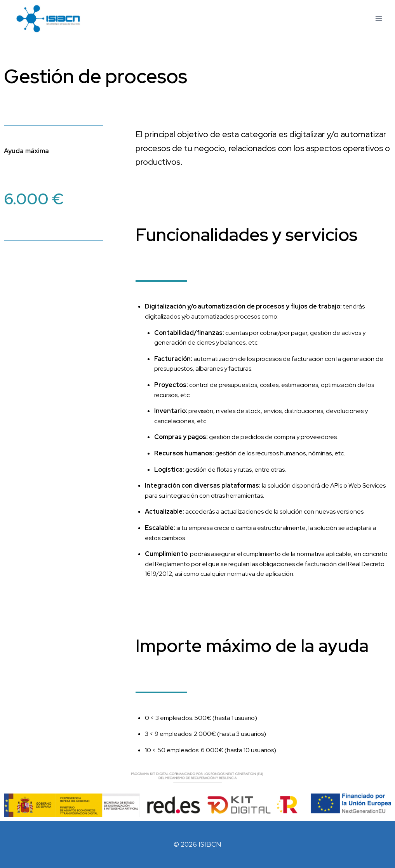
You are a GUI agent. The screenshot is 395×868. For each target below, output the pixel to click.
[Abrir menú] (378, 19)
